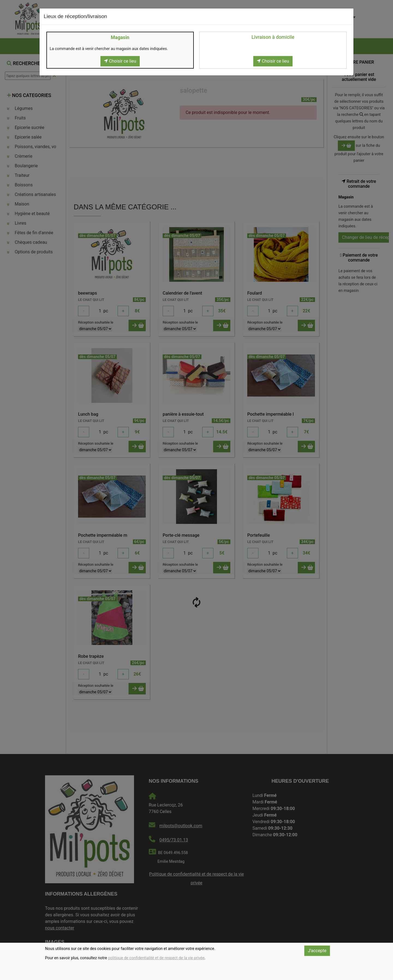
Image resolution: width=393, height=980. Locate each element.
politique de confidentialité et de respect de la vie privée (156, 958)
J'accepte (317, 951)
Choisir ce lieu (120, 61)
